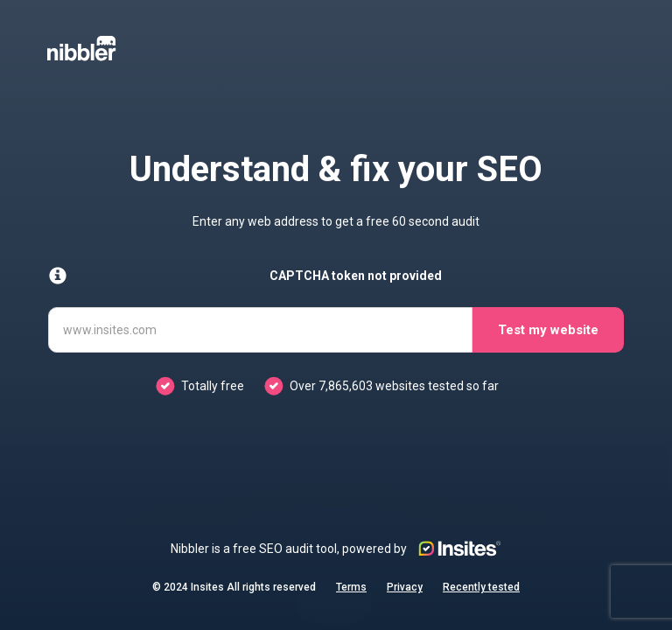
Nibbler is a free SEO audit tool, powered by (336, 549)
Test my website (548, 330)
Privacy (405, 587)
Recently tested (481, 587)
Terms (351, 587)
